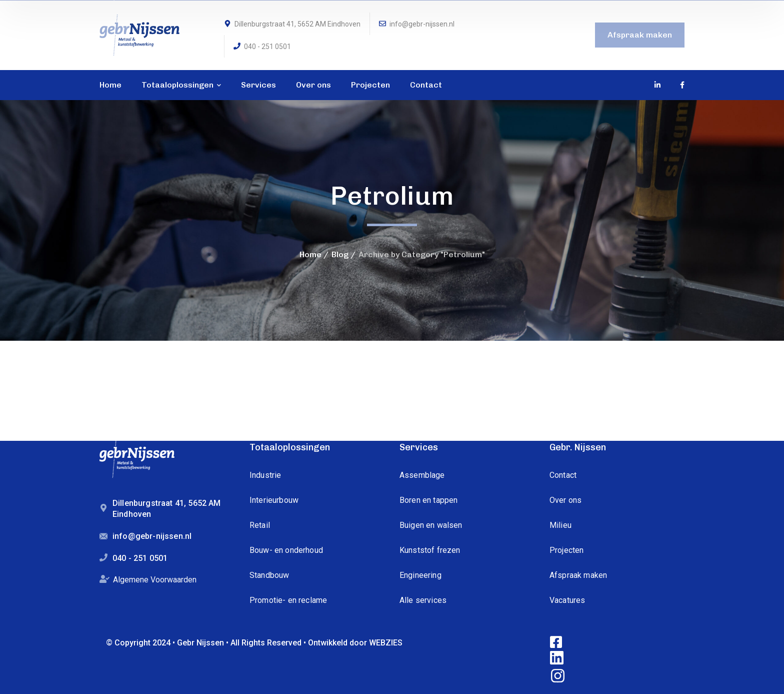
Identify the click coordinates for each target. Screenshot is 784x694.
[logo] (139, 34)
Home (310, 254)
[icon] (658, 85)
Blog (340, 254)
